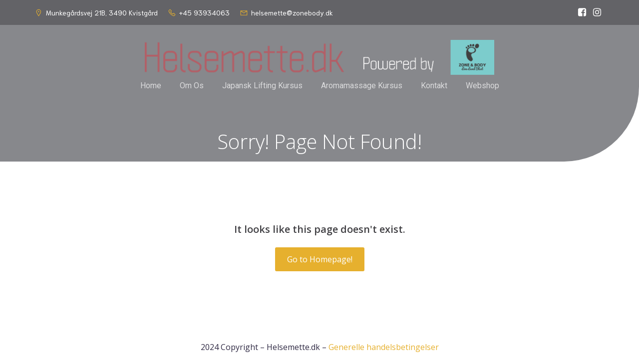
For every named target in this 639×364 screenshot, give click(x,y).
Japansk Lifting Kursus (262, 86)
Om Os (192, 86)
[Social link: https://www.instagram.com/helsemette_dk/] (597, 12)
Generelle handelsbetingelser (384, 347)
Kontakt (434, 86)
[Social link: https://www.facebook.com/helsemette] (582, 12)
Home (151, 86)
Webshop (482, 86)
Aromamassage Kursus (362, 86)
